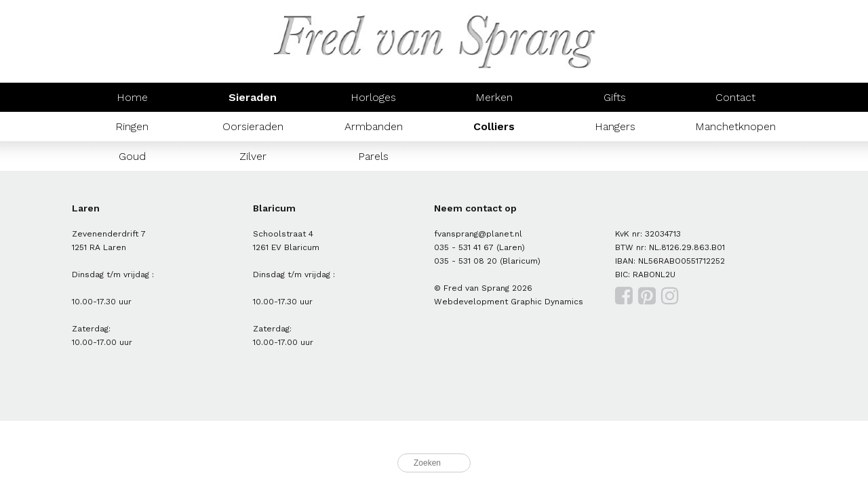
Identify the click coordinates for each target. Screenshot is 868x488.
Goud (132, 156)
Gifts (615, 97)
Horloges (373, 97)
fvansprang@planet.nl (478, 234)
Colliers (494, 126)
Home (132, 97)
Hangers (615, 126)
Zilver (253, 156)
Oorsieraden (253, 126)
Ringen (132, 126)
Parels (373, 156)
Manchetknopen (735, 126)
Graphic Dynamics (547, 302)
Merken (494, 97)
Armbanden (374, 126)
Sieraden (253, 97)
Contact (735, 97)
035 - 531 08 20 (466, 261)
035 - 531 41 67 (464, 247)
